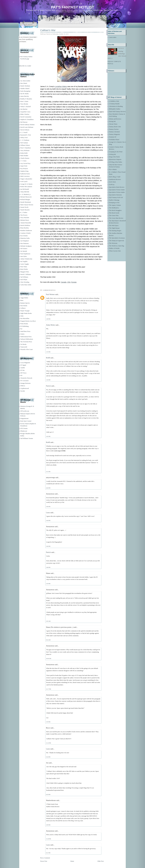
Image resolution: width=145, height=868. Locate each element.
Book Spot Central (26, 421)
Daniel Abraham (25, 86)
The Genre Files (114, 215)
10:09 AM (49, 658)
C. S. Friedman (25, 140)
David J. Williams (26, 274)
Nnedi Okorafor (25, 210)
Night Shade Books (26, 313)
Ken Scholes (24, 236)
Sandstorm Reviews (115, 179)
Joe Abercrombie (25, 81)
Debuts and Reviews (115, 119)
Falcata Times (113, 124)
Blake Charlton (25, 114)
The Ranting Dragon (115, 231)
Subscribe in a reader (25, 66)
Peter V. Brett (24, 101)
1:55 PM (48, 352)
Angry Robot (24, 298)
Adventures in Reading (116, 106)
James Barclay (25, 96)
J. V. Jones (23, 161)
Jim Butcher (24, 109)
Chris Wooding (25, 282)
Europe (74, 282)
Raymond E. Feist (26, 135)
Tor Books (23, 344)
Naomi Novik (24, 207)
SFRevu (23, 386)
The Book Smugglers (115, 210)
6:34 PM (48, 757)
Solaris (22, 334)
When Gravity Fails (115, 251)
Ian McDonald (25, 189)
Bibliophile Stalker (115, 109)
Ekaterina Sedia (25, 238)
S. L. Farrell (24, 132)
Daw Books (24, 306)
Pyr (21, 329)
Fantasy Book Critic (115, 127)
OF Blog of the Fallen (116, 162)
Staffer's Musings (114, 200)
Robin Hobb (24, 153)
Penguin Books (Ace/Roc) (28, 321)
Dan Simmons (24, 243)
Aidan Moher (51, 325)
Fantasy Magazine (114, 134)
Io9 (21, 375)
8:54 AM (48, 640)
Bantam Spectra (25, 303)
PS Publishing (24, 326)
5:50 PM (48, 584)
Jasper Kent (24, 166)
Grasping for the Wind (116, 152)
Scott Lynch (24, 181)
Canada (63, 282)
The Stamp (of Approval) (117, 241)
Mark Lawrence (25, 176)
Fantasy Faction (114, 129)
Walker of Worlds (114, 248)
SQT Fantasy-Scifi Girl (116, 197)
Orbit (22, 316)
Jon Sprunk (24, 251)
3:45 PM (48, 436)
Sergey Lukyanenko (26, 179)
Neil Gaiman (24, 143)
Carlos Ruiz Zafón (26, 285)
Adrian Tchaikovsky (26, 259)
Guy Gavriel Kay (25, 163)
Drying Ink (112, 121)
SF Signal (23, 365)
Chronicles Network (26, 378)
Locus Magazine (25, 363)
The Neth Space (114, 225)
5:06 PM (48, 546)
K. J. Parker (24, 212)
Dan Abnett (24, 83)
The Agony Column (115, 205)
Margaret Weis (25, 272)
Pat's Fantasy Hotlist (72, 7)
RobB (48, 358)
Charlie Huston (25, 158)
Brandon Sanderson (26, 230)
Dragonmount (24, 418)
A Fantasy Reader (114, 104)
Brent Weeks (24, 269)
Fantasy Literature (114, 132)
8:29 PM (48, 794)
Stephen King (24, 171)
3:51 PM (48, 472)
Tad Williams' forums (27, 438)
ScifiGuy (112, 184)
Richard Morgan (25, 199)
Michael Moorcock (26, 197)
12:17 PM (48, 689)
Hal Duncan (24, 122)
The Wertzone (113, 243)
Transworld (24, 347)
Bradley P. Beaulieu (26, 99)
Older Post (101, 861)
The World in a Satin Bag (117, 246)
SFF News (23, 373)
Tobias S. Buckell (25, 107)
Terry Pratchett (25, 218)
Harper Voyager (25, 311)
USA (69, 282)
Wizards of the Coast (26, 349)
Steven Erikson (25, 130)
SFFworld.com (25, 411)
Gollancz (23, 308)
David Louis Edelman (27, 127)
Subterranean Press (26, 337)
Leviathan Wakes (61, 86)
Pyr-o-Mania (113, 169)
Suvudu (23, 391)
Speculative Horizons (115, 195)
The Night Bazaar (114, 228)
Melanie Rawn (25, 220)
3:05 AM (48, 621)
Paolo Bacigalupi (25, 91)
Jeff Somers (24, 248)
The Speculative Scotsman (117, 238)
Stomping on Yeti (114, 203)
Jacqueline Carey (25, 112)
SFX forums (24, 428)
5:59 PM (48, 722)
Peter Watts (24, 267)
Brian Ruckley (25, 228)
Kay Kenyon (24, 168)
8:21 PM (48, 853)
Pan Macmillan (25, 318)
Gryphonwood (25, 388)
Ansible (23, 368)
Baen (22, 300)
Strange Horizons (25, 383)
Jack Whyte (24, 279)
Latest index (113, 37)
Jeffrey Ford (24, 137)
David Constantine (26, 117)
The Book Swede (114, 213)
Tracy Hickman (25, 150)
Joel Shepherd (24, 241)
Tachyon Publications (27, 339)
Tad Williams (24, 277)
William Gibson (25, 145)
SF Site (22, 370)
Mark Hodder (24, 156)
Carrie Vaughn (25, 264)
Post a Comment (45, 858)
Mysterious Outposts (115, 159)
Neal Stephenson (25, 254)
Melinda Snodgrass (26, 246)
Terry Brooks (24, 104)
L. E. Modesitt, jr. (25, 194)
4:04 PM (48, 488)
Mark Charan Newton (27, 205)
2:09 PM (48, 825)
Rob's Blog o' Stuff (115, 177)
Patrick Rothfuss (25, 225)
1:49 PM (48, 319)
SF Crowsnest (24, 381)
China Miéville (25, 192)
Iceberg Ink (112, 154)
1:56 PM (48, 380)
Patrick (48, 386)
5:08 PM (48, 567)
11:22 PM (48, 743)
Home (72, 861)
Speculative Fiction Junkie (117, 190)
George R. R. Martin (26, 184)
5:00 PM (48, 507)
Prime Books (24, 324)
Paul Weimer (50, 294)
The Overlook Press (26, 342)
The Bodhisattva (114, 208)
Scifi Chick (112, 182)
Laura (48, 513)
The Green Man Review (116, 218)
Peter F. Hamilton (25, 148)
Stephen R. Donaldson (27, 119)
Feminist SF (113, 137)
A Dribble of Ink (114, 101)
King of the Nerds (114, 157)
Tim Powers (24, 215)
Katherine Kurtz (25, 174)
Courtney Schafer (25, 233)
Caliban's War (48, 30)
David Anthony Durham (27, 125)
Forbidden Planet (114, 140)
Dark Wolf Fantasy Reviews (117, 112)
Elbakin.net (24, 431)
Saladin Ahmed (25, 88)
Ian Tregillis (24, 261)
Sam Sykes (24, 256)
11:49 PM (48, 839)
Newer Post (44, 861)
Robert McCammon (26, 187)
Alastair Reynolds (26, 223)
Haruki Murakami (26, 202)
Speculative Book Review (117, 187)
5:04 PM (48, 520)
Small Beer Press (25, 331)
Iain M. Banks (24, 94)
